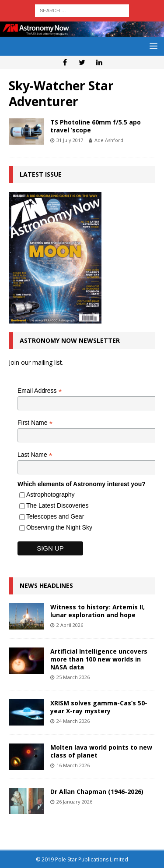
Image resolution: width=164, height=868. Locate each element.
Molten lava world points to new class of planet (101, 751)
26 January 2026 (74, 802)
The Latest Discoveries (57, 505)
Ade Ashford (109, 140)
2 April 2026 (70, 625)
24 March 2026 (73, 721)
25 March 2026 (73, 677)
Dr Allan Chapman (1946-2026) (97, 792)
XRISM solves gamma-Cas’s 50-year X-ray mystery (99, 707)
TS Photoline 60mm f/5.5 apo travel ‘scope (96, 126)
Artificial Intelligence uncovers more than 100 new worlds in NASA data (99, 659)
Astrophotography (51, 494)
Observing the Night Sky (59, 527)
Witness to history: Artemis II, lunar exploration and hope (98, 611)
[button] (152, 46)
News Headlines (46, 585)
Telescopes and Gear (55, 516)
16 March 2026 (73, 765)
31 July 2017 (70, 140)
